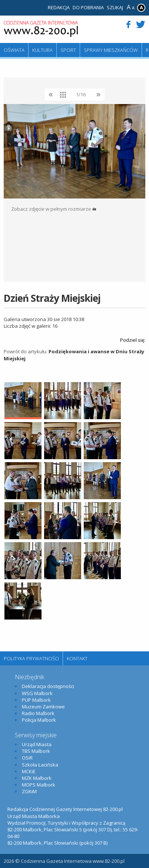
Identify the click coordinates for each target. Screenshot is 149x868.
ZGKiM (29, 791)
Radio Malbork (38, 713)
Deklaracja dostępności (48, 686)
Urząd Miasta (37, 744)
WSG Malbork (37, 693)
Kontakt (77, 658)
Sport (68, 50)
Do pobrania (88, 7)
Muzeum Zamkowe (43, 707)
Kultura (42, 50)
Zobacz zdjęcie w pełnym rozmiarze (54, 209)
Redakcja (59, 7)
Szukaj (115, 7)
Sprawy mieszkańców (111, 50)
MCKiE (29, 771)
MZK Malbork (37, 778)
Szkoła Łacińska (40, 765)
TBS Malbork (36, 751)
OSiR (27, 758)
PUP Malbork (36, 700)
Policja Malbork (39, 720)
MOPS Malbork (39, 785)
